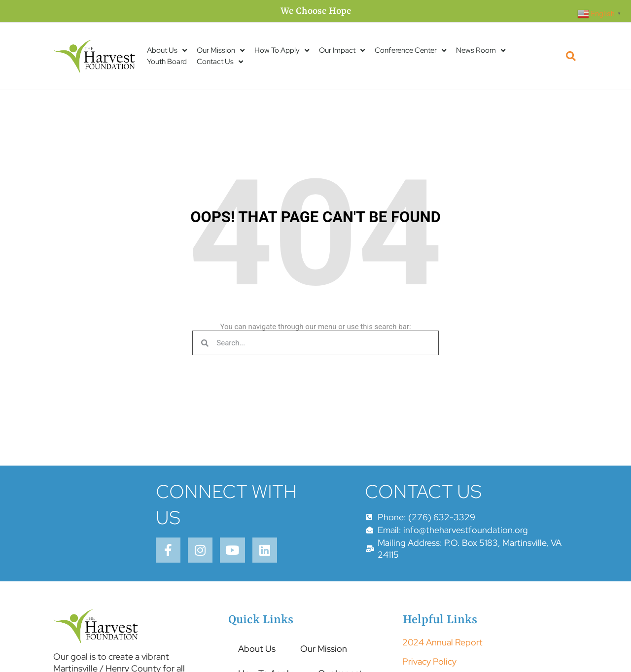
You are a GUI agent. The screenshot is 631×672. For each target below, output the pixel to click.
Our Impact (342, 50)
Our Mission (221, 50)
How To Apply (282, 50)
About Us (167, 50)
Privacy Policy (429, 664)
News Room (481, 50)
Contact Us (220, 62)
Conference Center (410, 50)
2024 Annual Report (442, 645)
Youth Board (167, 62)
